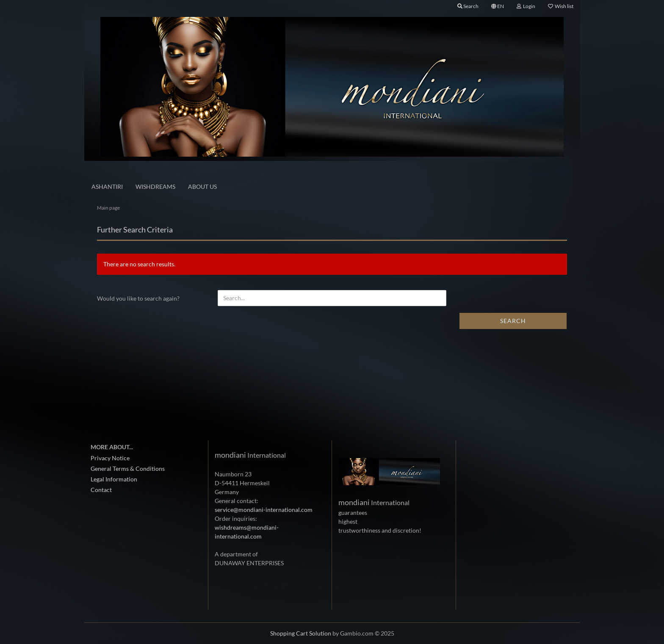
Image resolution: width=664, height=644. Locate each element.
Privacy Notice (110, 458)
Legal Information (114, 479)
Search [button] (468, 6)
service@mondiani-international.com (264, 510)
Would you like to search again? (138, 298)
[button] (498, 6)
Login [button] (526, 6)
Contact (101, 490)
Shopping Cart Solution (301, 633)
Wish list (561, 6)
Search (513, 321)
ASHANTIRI (107, 187)
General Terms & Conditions (128, 468)
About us (202, 187)
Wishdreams (155, 187)
